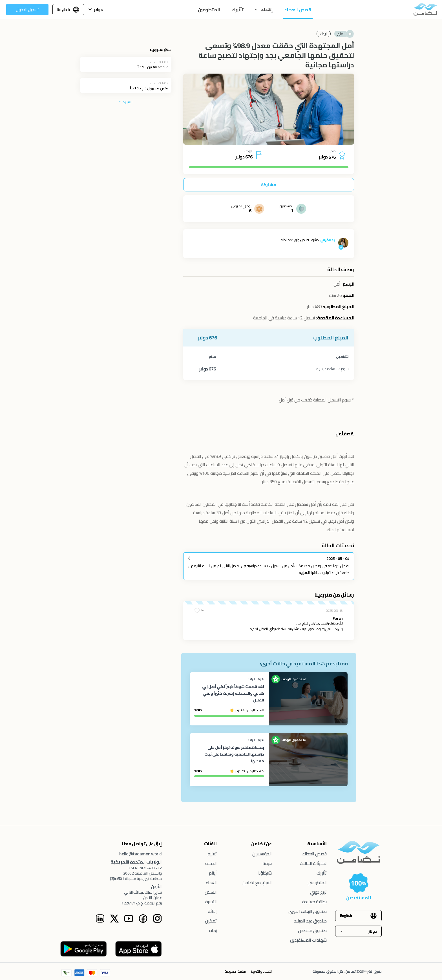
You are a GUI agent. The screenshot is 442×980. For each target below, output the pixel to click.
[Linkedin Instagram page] (100, 921)
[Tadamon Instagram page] (157, 921)
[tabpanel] (269, 109)
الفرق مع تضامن (257, 882)
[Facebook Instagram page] (143, 921)
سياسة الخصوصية (235, 971)
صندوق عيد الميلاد (310, 921)
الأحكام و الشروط (261, 971)
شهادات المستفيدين (308, 940)
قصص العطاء (298, 10)
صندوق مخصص (312, 930)
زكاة (213, 930)
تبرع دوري (318, 892)
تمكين (211, 921)
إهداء (267, 9)
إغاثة (212, 911)
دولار (98, 10)
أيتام (213, 873)
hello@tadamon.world (141, 854)
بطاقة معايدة (314, 902)
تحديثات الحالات (313, 863)
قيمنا (267, 863)
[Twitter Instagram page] (114, 921)
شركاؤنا (265, 873)
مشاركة (269, 185)
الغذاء (211, 882)
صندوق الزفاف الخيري (308, 911)
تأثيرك (237, 10)
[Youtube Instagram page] (129, 921)
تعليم (212, 854)
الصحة (211, 863)
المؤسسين (262, 854)
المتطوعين (209, 10)
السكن (211, 892)
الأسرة (211, 902)
